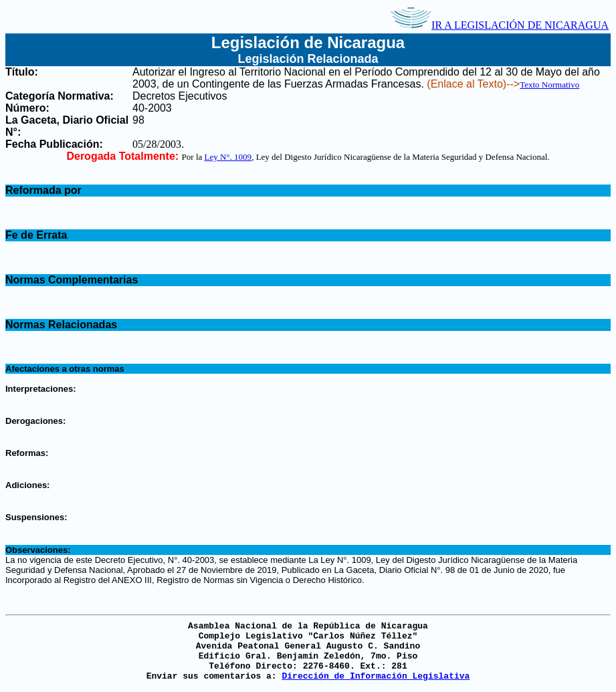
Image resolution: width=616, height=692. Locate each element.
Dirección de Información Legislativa (376, 676)
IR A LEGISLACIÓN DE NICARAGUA (500, 25)
